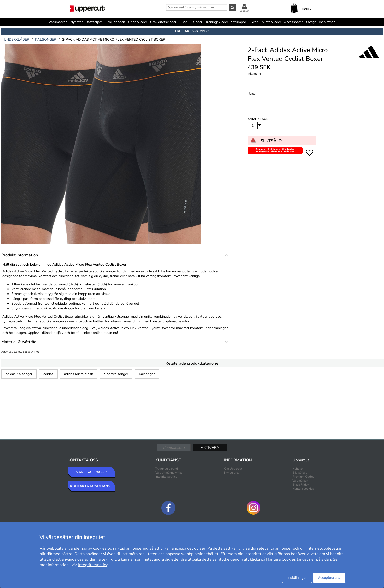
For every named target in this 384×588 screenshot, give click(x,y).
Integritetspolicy (166, 477)
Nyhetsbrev (232, 473)
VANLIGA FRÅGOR (91, 472)
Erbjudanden (115, 22)
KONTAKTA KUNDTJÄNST (91, 486)
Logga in (244, 11)
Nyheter (76, 22)
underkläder (16, 39)
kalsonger (46, 39)
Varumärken (58, 22)
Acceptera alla (329, 578)
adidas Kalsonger (19, 374)
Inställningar (297, 578)
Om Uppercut (233, 469)
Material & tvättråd (19, 342)
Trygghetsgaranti (167, 469)
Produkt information (20, 255)
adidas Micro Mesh (79, 374)
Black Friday (301, 485)
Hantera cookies (303, 489)
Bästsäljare (94, 22)
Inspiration (327, 22)
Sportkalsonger (116, 374)
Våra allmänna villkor (169, 473)
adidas (48, 374)
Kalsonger (147, 374)
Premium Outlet (303, 477)
